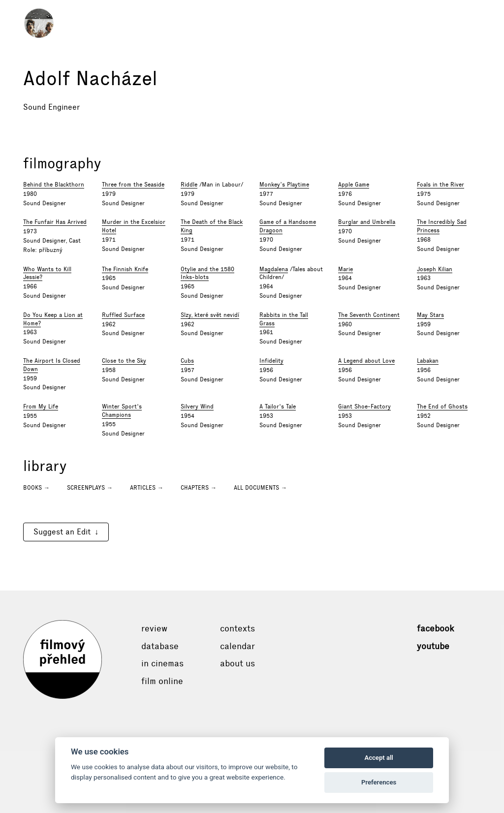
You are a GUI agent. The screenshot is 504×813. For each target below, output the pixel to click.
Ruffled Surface (123, 315)
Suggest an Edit (62, 532)
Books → (36, 488)
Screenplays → (90, 488)
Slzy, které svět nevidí (210, 315)
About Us (237, 663)
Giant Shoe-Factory (364, 406)
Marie (346, 269)
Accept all (378, 758)
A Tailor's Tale (278, 406)
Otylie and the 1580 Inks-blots (207, 273)
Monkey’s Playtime (284, 185)
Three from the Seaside (133, 185)
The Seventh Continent (369, 315)
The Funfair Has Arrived (55, 222)
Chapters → (199, 488)
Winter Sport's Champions (122, 411)
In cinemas (162, 663)
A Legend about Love (366, 361)
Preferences (379, 782)
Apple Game (354, 185)
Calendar (237, 646)
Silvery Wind (197, 406)
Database (160, 646)
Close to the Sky (124, 361)
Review (154, 628)
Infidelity (271, 361)
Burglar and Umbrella (367, 222)
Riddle (189, 185)
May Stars (430, 315)
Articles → (147, 488)
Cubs (187, 361)
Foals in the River (441, 185)
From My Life (41, 406)
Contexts (237, 628)
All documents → (260, 488)
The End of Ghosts (442, 406)
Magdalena (274, 269)
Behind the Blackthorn (54, 185)
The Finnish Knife (125, 269)
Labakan (428, 361)
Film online (162, 681)
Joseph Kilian (435, 269)
